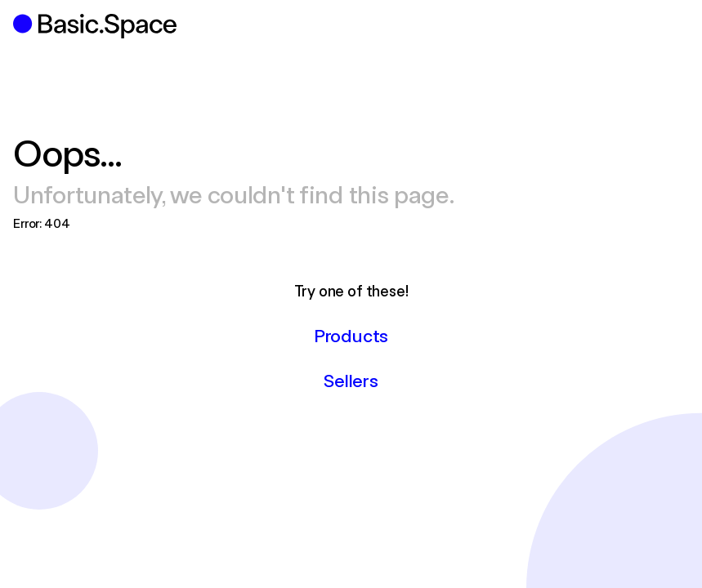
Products (351, 335)
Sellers (351, 380)
